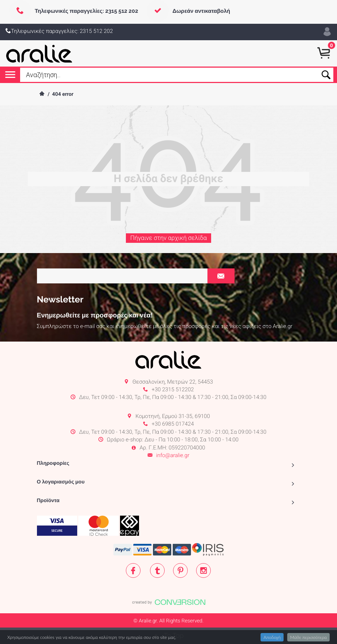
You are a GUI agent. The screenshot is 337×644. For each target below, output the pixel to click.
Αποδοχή (272, 637)
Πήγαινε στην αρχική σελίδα (168, 242)
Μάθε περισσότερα (308, 637)
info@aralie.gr (173, 455)
